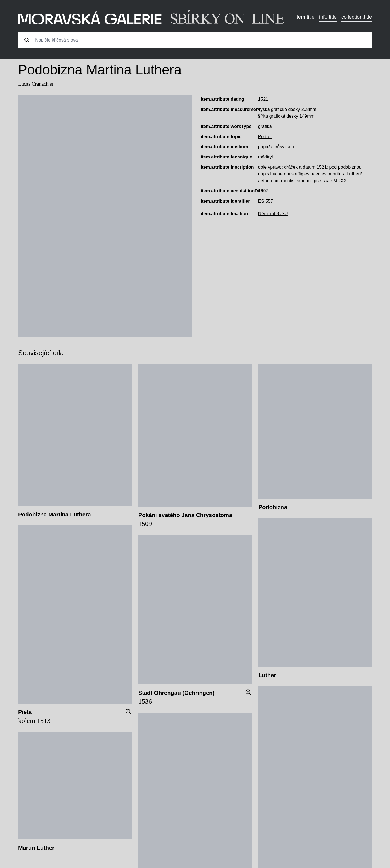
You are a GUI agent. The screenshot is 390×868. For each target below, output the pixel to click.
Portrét (265, 137)
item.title (305, 17)
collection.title (357, 17)
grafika (265, 126)
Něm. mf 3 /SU (273, 214)
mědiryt (266, 157)
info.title (328, 17)
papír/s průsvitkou (276, 147)
